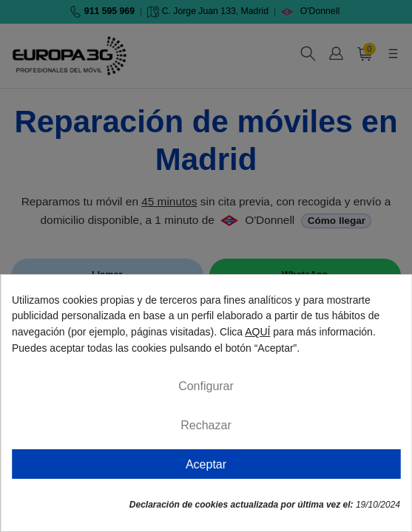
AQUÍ (257, 332)
